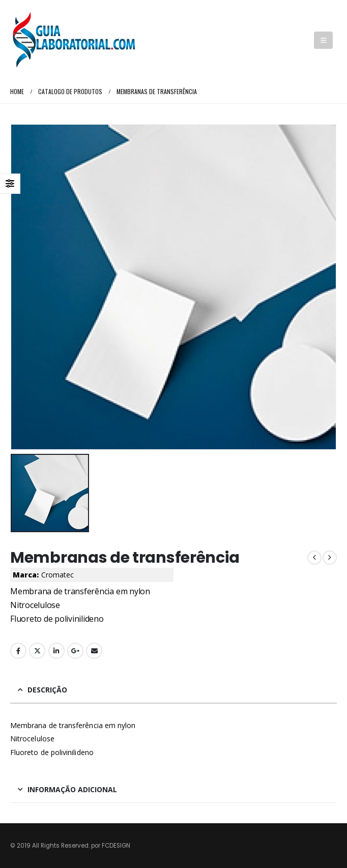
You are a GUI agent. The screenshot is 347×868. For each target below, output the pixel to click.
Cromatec (57, 575)
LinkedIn (56, 651)
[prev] (314, 558)
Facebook (18, 651)
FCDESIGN (116, 846)
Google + (75, 651)
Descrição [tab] (47, 690)
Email (94, 651)
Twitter (37, 651)
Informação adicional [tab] (72, 789)
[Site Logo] (74, 40)
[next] (330, 558)
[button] (323, 40)
